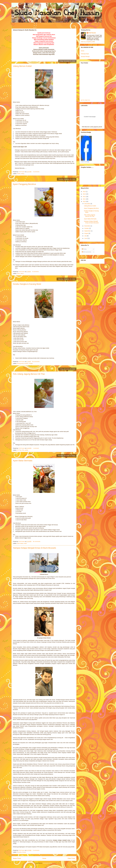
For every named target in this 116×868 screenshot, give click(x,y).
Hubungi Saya (85, 54)
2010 (84, 201)
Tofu (23, 450)
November (87, 226)
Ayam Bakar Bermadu (23, 461)
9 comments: (36, 850)
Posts (84, 249)
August (86, 233)
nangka (31, 363)
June (86, 238)
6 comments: (36, 272)
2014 (84, 192)
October (87, 228)
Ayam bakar (20, 543)
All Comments (87, 252)
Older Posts (71, 858)
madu (25, 543)
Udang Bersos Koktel (22, 66)
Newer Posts (17, 858)
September (88, 231)
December (87, 204)
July (86, 236)
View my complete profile (88, 42)
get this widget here (85, 100)
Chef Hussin (92, 33)
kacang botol (20, 363)
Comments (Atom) (48, 863)
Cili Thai (19, 450)
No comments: (36, 362)
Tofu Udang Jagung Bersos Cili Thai (29, 374)
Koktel (19, 174)
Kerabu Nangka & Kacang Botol (27, 284)
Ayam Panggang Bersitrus (24, 184)
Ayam (18, 273)
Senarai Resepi (85, 57)
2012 (84, 197)
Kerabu (26, 363)
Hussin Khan (84, 135)
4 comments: (36, 172)
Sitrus (22, 273)
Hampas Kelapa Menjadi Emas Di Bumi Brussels (34, 548)
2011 (84, 199)
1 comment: (36, 448)
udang (23, 174)
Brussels (19, 852)
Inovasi (24, 852)
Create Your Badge (85, 162)
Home (44, 858)
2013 (84, 194)
